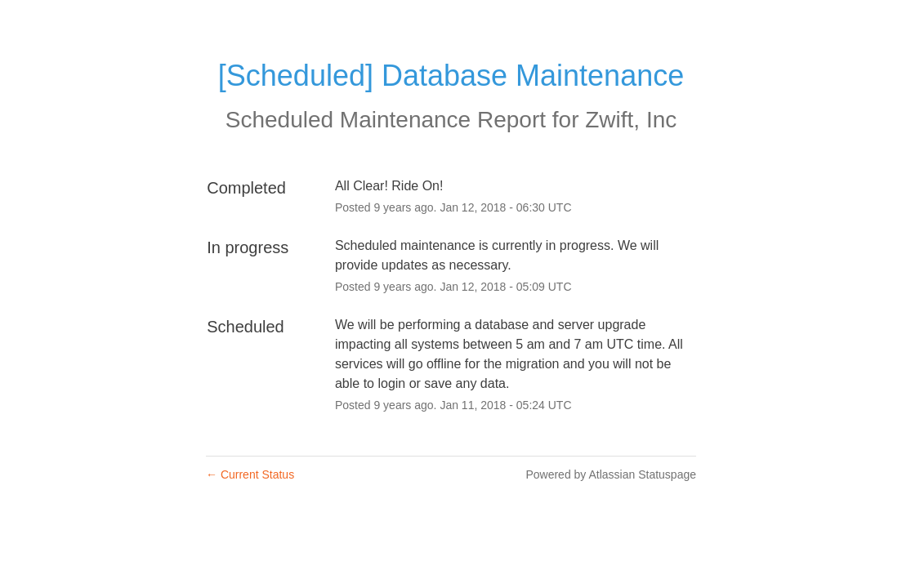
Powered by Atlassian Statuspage (611, 474)
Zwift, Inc (631, 120)
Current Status (250, 474)
